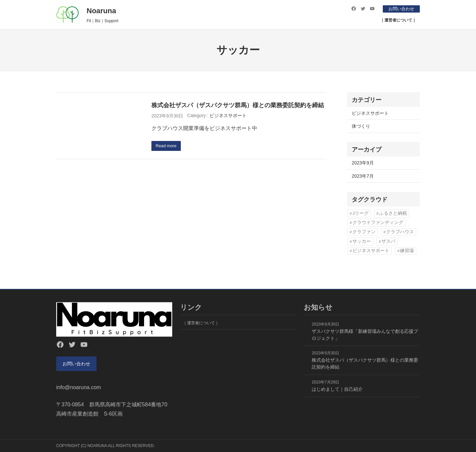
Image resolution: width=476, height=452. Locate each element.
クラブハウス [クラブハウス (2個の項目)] (400, 232)
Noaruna (101, 11)
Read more (167, 146)
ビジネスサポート (228, 115)
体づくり (361, 126)
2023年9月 (363, 163)
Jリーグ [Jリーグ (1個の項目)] (360, 213)
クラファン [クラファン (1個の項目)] (364, 232)
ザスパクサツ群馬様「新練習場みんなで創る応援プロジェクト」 (365, 333)
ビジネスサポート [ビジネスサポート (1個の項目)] (371, 251)
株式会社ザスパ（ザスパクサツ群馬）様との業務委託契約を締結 (238, 105)
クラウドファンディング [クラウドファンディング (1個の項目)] (378, 223)
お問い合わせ (400, 9)
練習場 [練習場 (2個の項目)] (407, 251)
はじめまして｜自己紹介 (337, 387)
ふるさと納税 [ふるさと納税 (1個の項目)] (393, 213)
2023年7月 (363, 176)
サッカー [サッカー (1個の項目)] (362, 241)
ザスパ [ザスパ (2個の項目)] (388, 241)
